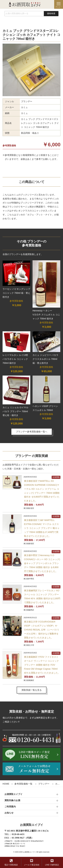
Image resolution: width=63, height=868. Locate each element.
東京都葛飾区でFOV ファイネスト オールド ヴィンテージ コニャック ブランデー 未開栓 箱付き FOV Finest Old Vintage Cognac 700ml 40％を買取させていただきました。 (42, 665)
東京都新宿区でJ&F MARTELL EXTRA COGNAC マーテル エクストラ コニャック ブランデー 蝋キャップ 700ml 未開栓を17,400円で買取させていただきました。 (42, 528)
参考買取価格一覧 (23, 784)
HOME (6, 784)
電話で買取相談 (11, 863)
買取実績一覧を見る (32, 690)
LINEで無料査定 (52, 863)
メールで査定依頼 (32, 863)
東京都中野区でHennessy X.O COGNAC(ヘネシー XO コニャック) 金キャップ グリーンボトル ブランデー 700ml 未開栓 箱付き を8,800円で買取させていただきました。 (42, 563)
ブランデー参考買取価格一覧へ (32, 432)
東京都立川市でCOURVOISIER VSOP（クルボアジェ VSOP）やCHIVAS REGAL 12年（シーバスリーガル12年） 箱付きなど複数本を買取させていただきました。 (42, 630)
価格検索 (51, 14)
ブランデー (44, 784)
